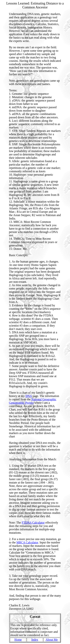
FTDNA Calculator (33, 523)
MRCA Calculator (27, 542)
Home (18, 640)
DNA (29, 396)
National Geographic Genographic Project (33, 401)
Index (35, 640)
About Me (52, 640)
